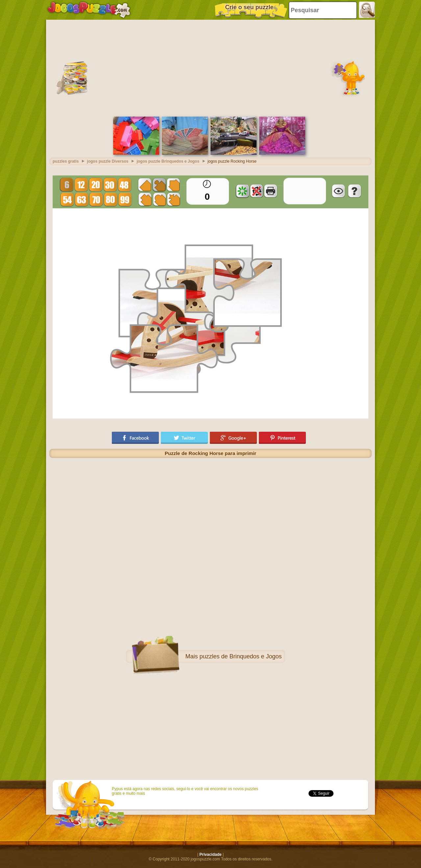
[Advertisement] (210, 67)
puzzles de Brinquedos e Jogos (240, 656)
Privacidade (210, 855)
